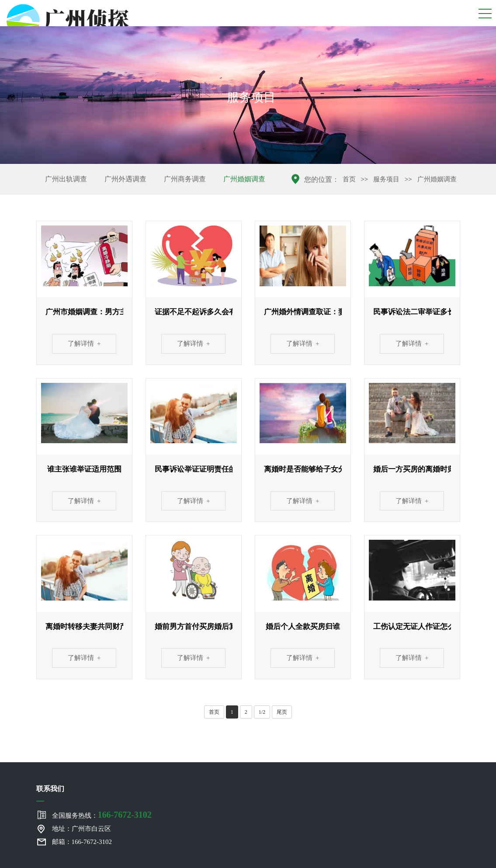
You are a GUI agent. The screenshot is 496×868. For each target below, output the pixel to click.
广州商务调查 (185, 179)
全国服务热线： (102, 815)
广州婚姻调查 (244, 179)
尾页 (282, 712)
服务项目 (386, 179)
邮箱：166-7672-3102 (82, 842)
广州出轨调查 (66, 179)
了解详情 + (84, 344)
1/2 (262, 712)
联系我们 (50, 789)
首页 (349, 179)
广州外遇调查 (125, 179)
